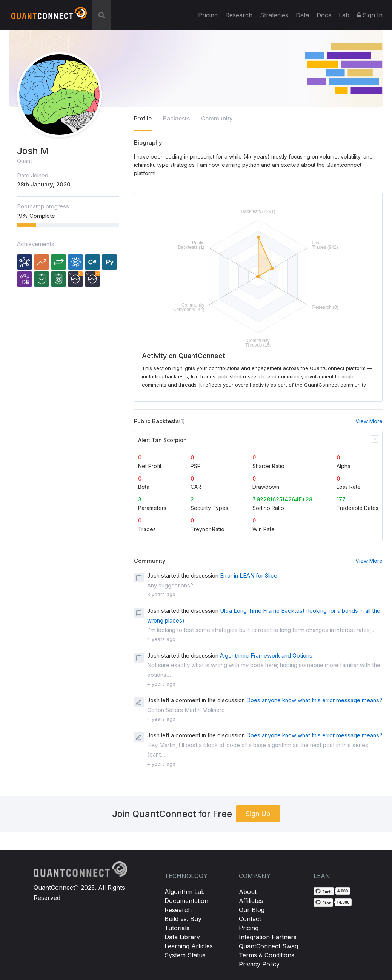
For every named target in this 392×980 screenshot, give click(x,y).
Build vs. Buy (183, 919)
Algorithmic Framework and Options (266, 656)
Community (217, 118)
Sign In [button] (370, 15)
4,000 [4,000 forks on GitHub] (343, 891)
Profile (143, 118)
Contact (250, 919)
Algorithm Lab (185, 892)
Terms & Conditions (267, 955)
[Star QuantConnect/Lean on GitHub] (323, 903)
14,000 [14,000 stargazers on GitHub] (343, 902)
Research (239, 15)
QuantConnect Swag (268, 946)
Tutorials (177, 928)
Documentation (186, 901)
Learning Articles (189, 946)
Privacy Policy (259, 964)
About (248, 892)
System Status (185, 955)
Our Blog (252, 910)
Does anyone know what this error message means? (314, 700)
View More (369, 421)
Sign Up (258, 814)
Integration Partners (268, 937)
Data (302, 15)
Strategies (274, 15)
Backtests (176, 118)
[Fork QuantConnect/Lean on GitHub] (324, 891)
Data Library (182, 937)
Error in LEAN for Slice (249, 576)
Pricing (208, 15)
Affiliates (251, 901)
